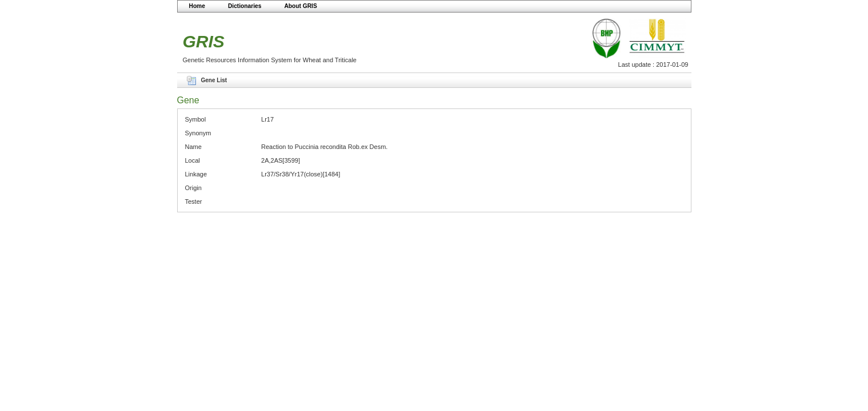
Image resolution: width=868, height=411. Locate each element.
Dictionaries (245, 6)
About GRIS (300, 6)
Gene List (214, 80)
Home (197, 6)
